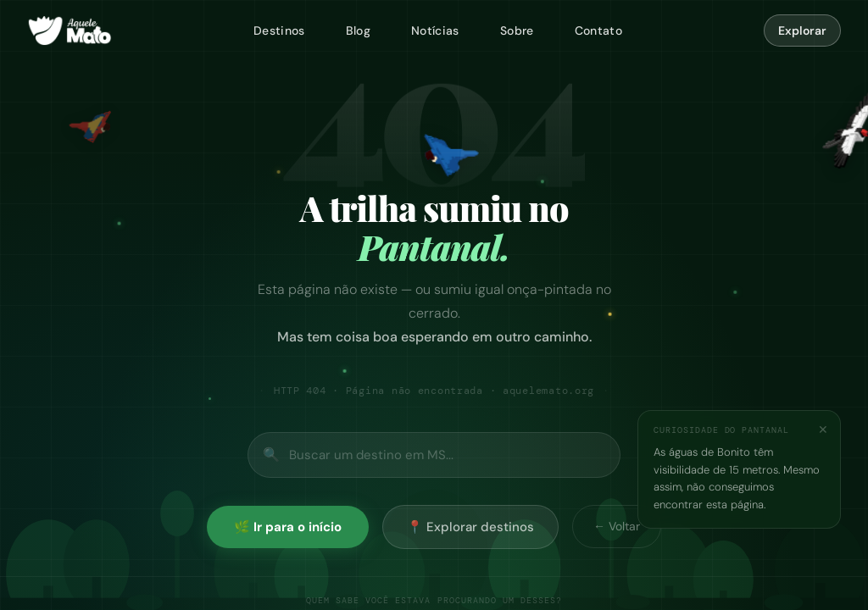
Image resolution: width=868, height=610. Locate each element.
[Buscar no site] (434, 455)
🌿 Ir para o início (288, 527)
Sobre (517, 30)
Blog (358, 30)
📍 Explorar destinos (470, 527)
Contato (598, 30)
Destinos (279, 30)
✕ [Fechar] (823, 430)
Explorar (802, 30)
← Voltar (617, 526)
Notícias (435, 30)
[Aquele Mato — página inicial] (70, 30)
